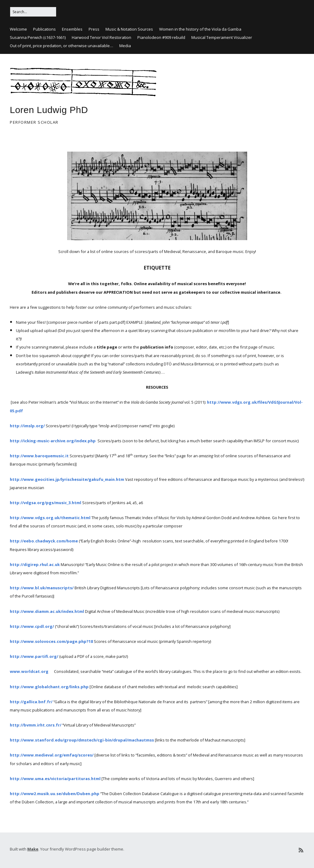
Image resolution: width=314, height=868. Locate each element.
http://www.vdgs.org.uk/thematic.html (50, 518)
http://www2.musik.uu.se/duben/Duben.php (55, 794)
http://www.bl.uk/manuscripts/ (42, 588)
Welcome (18, 29)
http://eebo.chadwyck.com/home (44, 541)
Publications (44, 29)
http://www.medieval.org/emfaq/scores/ (52, 755)
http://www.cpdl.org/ (32, 626)
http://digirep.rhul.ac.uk (35, 564)
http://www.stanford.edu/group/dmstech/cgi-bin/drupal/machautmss (82, 740)
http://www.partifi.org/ (34, 656)
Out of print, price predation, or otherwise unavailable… (61, 46)
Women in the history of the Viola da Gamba (200, 29)
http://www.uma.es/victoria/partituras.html (55, 779)
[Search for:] (33, 12)
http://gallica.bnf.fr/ (31, 702)
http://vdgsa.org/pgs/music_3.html (46, 503)
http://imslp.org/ (28, 426)
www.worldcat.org (29, 671)
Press (94, 29)
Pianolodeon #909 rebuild (161, 37)
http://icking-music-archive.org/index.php (53, 441)
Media (125, 46)
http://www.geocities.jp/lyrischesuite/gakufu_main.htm (67, 479)
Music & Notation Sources (129, 29)
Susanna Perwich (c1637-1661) (38, 37)
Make (33, 849)
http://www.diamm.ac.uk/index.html (47, 611)
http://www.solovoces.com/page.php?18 (51, 641)
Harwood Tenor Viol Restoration (101, 37)
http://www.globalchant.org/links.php (49, 687)
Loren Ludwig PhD (49, 110)
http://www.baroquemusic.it (39, 456)
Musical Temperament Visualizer (222, 37)
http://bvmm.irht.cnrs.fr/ (36, 725)
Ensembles (72, 29)
